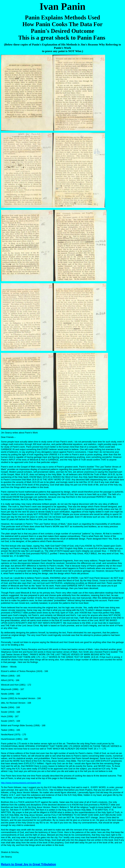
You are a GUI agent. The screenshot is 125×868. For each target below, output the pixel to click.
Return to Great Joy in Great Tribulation (29, 864)
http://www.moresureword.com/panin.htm (21, 783)
